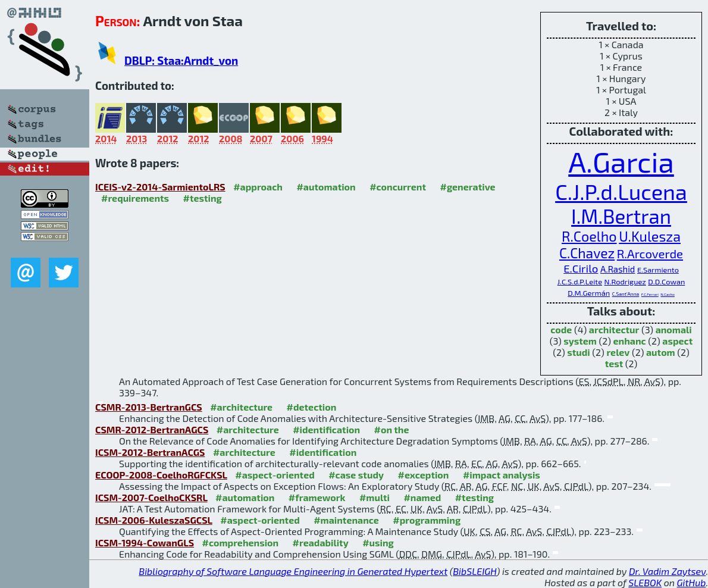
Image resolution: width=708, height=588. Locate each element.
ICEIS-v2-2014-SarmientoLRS (160, 187)
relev (618, 352)
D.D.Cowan (666, 282)
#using (378, 542)
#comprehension (241, 542)
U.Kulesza (650, 236)
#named (422, 497)
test (614, 363)
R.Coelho (589, 236)
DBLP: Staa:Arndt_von (181, 60)
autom (661, 352)
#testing (203, 198)
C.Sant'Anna (626, 294)
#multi (375, 497)
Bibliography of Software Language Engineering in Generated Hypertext (293, 571)
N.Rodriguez (625, 282)
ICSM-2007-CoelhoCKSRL (151, 497)
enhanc (630, 341)
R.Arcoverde (650, 254)
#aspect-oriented (275, 475)
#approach (258, 187)
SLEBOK (645, 582)
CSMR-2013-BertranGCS (149, 407)
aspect (677, 341)
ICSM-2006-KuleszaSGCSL (154, 520)
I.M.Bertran (621, 216)
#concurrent (398, 187)
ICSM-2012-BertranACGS (150, 452)
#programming (427, 520)
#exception (423, 475)
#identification (326, 429)
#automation (326, 187)
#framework (317, 497)
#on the (392, 429)
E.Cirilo (581, 268)
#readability (321, 542)
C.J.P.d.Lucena (621, 191)
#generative (467, 187)
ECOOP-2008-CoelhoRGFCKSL (161, 475)
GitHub (692, 582)
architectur (614, 329)
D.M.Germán (589, 293)
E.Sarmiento (658, 270)
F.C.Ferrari (650, 294)
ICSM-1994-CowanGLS (145, 542)
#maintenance (346, 520)
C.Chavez (587, 253)
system (580, 341)
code (561, 329)
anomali (674, 329)
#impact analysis (502, 475)
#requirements (135, 198)
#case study (356, 475)
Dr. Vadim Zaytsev (667, 571)
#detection (312, 407)
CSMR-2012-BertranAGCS (152, 429)
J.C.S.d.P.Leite (580, 282)
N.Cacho (667, 294)
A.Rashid (618, 269)
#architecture (241, 407)
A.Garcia (621, 161)
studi (579, 352)
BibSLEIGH (474, 571)
